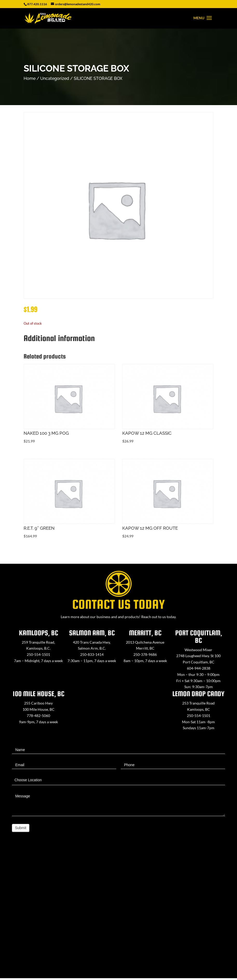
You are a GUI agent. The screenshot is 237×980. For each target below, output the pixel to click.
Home (30, 78)
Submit (21, 828)
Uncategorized (55, 78)
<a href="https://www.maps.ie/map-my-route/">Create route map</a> (119, 913)
